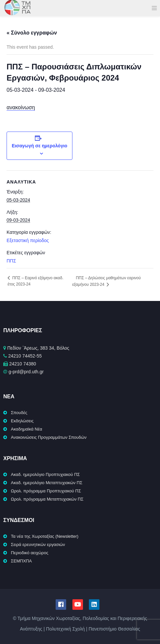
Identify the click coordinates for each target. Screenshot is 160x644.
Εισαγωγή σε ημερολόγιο (40, 146)
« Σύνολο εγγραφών (32, 33)
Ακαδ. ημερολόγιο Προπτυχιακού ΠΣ (45, 474)
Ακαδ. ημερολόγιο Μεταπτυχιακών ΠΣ (47, 483)
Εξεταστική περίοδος (28, 240)
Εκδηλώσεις (22, 421)
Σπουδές (19, 413)
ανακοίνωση (21, 107)
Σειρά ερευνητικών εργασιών (38, 545)
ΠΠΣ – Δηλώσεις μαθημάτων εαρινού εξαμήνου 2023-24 (106, 281)
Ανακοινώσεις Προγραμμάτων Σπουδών (49, 437)
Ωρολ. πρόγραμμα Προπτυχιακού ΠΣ (46, 491)
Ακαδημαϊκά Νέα (27, 429)
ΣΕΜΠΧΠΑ (21, 561)
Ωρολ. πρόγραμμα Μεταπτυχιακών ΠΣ (47, 499)
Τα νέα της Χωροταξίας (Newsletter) (45, 536)
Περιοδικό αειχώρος (30, 553)
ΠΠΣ (11, 261)
